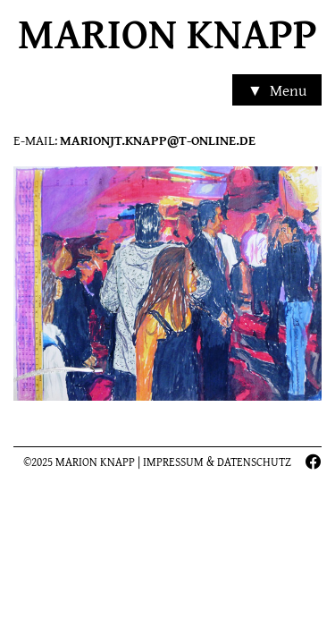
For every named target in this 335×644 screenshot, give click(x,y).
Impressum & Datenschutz (217, 462)
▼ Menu (276, 92)
